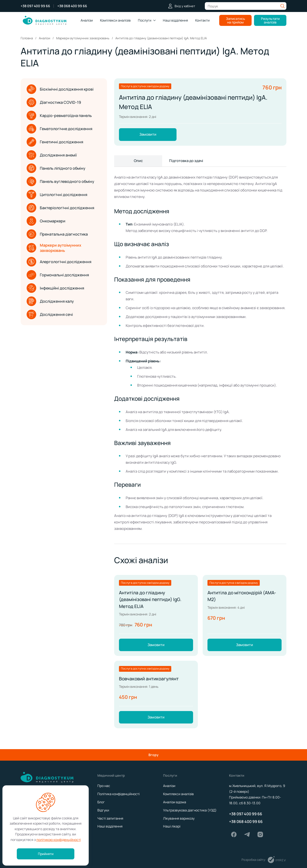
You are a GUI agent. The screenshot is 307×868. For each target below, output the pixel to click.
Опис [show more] (138, 162)
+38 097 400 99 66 (35, 6)
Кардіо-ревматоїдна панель (59, 116)
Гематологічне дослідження (59, 129)
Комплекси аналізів (178, 794)
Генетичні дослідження (55, 142)
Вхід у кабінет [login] (182, 6)
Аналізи (87, 20)
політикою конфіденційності (59, 840)
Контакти (202, 20)
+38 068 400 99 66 (72, 6)
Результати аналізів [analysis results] (270, 20)
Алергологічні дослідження (59, 262)
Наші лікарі (172, 826)
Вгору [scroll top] (153, 755)
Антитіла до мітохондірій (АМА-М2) (244, 598)
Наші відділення (175, 20)
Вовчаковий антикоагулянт (150, 683)
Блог (101, 802)
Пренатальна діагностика (57, 234)
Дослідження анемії (52, 155)
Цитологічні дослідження (57, 195)
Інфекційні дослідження (55, 288)
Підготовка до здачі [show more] (186, 162)
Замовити (156, 649)
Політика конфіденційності (118, 794)
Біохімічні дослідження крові (60, 89)
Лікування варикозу (179, 818)
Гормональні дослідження (58, 275)
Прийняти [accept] (46, 854)
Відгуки (103, 810)
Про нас (104, 786)
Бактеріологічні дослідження (60, 208)
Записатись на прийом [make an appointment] (236, 20)
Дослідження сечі (50, 314)
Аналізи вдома (175, 802)
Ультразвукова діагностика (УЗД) (190, 810)
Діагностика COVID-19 (54, 102)
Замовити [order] (148, 135)
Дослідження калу (50, 301)
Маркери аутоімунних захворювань (54, 248)
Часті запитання (110, 818)
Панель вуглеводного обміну (60, 181)
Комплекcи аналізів (115, 20)
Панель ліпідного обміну (56, 168)
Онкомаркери (46, 221)
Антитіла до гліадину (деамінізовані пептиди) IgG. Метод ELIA (152, 602)
